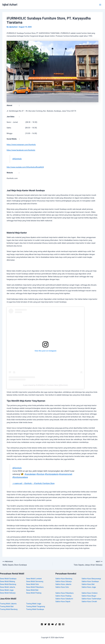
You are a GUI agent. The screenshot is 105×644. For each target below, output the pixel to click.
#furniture (40, 474)
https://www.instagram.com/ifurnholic (21, 145)
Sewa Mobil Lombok (34, 579)
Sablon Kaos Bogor (89, 596)
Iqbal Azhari (10, 5)
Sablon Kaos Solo (62, 587)
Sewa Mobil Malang (7, 581)
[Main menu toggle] (100, 5)
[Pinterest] (60, 624)
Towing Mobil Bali (7, 606)
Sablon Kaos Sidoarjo (64, 581)
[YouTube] (52, 624)
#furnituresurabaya (20, 477)
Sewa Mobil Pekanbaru (35, 587)
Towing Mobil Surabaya (35, 609)
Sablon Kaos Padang (63, 596)
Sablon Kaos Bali (88, 584)
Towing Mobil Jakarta (8, 604)
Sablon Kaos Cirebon (90, 593)
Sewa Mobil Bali (32, 590)
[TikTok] (56, 624)
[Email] (63, 624)
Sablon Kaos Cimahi (89, 602)
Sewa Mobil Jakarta (8, 587)
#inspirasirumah (66, 474)
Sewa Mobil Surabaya (8, 579)
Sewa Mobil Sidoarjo (8, 593)
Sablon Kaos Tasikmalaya (91, 599)
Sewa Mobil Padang (34, 593)
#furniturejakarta (52, 474)
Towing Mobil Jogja (34, 604)
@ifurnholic (17, 159)
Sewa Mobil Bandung (8, 584)
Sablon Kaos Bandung (64, 579)
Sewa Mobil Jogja (7, 590)
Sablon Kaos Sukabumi (64, 599)
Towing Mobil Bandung (9, 609)
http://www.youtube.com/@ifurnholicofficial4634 (25, 167)
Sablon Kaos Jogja (89, 587)
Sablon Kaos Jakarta (63, 584)
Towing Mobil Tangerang (36, 606)
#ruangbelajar (30, 474)
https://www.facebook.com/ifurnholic (21, 150)
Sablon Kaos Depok (63, 602)
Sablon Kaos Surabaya (90, 581)
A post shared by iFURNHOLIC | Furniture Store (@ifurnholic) (45, 385)
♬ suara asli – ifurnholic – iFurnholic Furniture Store (34, 483)
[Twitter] (45, 624)
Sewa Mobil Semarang (35, 581)
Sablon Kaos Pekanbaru (65, 593)
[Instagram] (49, 624)
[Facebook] (42, 624)
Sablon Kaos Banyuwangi (91, 579)
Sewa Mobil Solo (33, 584)
